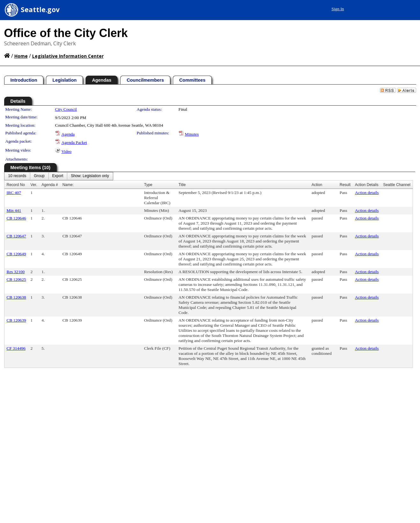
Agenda (68, 134)
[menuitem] (17, 176)
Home (21, 56)
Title (182, 185)
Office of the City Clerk (66, 33)
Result (345, 185)
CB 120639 (16, 320)
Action (317, 185)
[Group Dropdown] (39, 176)
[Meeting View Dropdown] (90, 176)
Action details (367, 193)
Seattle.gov (40, 10)
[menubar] (59, 176)
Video (67, 151)
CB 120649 (16, 254)
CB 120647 (16, 236)
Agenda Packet (74, 142)
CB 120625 (16, 279)
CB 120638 (16, 297)
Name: (68, 185)
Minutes (192, 134)
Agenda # (50, 185)
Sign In (338, 9)
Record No (16, 185)
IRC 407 (14, 193)
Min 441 (14, 210)
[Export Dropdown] (58, 176)
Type (148, 185)
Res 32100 (16, 272)
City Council (66, 109)
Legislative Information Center (68, 56)
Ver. (34, 185)
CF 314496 (16, 348)
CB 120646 (16, 218)
